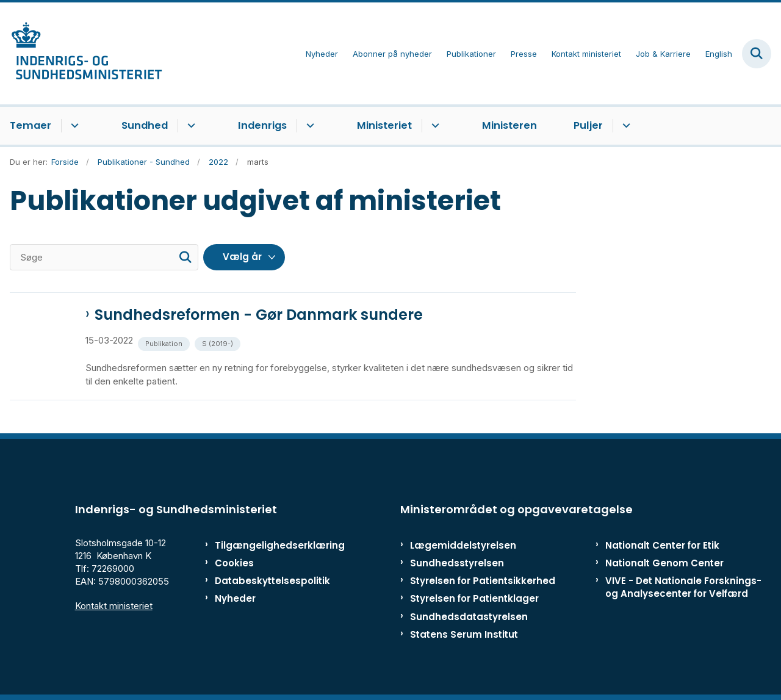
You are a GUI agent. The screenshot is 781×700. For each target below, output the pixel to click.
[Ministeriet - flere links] (434, 126)
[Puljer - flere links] (624, 126)
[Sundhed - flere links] (189, 126)
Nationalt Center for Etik (662, 545)
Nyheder (235, 598)
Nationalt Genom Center (664, 563)
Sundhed (145, 125)
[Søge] (104, 257)
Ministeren (509, 125)
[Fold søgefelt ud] (757, 54)
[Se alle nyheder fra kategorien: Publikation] (165, 343)
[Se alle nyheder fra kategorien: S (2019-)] (219, 343)
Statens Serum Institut (464, 634)
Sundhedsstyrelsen (457, 563)
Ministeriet (384, 125)
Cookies (234, 563)
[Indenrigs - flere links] (308, 126)
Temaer (31, 125)
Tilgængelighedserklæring (265, 545)
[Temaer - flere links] (73, 126)
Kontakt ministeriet (114, 606)
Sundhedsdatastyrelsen (469, 617)
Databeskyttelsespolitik (265, 581)
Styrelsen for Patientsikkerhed (483, 581)
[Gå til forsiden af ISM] (81, 53)
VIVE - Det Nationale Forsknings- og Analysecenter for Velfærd (683, 587)
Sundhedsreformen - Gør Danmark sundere (259, 315)
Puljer (588, 125)
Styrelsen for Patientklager (474, 598)
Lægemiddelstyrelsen (463, 545)
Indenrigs (262, 125)
